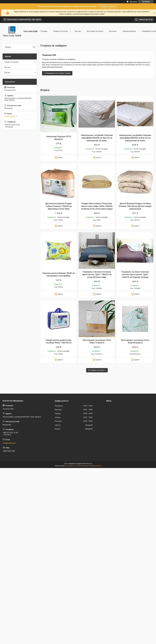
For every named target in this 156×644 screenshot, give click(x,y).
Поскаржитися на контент (74, 466)
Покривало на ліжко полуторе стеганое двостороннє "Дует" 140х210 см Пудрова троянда (135, 275)
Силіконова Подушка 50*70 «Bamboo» (58, 138)
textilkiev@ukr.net (11, 116)
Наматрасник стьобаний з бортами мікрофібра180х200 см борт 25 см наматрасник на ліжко (135, 138)
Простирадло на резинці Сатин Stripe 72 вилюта (97, 341)
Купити (60, 157)
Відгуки (7, 73)
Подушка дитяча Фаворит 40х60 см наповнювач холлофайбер (59, 274)
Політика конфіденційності (92, 466)
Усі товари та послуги (96, 370)
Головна (44, 31)
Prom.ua (89, 464)
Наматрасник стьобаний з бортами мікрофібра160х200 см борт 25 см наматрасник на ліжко (97, 138)
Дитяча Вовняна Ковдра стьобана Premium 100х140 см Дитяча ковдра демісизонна (135, 206)
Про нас (78, 31)
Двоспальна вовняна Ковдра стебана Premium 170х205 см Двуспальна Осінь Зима (58, 206)
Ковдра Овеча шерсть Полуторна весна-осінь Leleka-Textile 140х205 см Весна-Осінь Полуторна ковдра (97, 206)
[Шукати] (34, 47)
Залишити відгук (129, 31)
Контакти (113, 31)
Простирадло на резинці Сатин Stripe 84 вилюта (135, 341)
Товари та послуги (60, 31)
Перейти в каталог (108, 6)
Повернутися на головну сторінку (58, 73)
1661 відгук (133, 2)
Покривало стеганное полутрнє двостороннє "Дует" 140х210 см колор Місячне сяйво (97, 275)
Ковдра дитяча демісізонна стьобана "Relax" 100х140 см (58, 341)
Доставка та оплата (95, 31)
